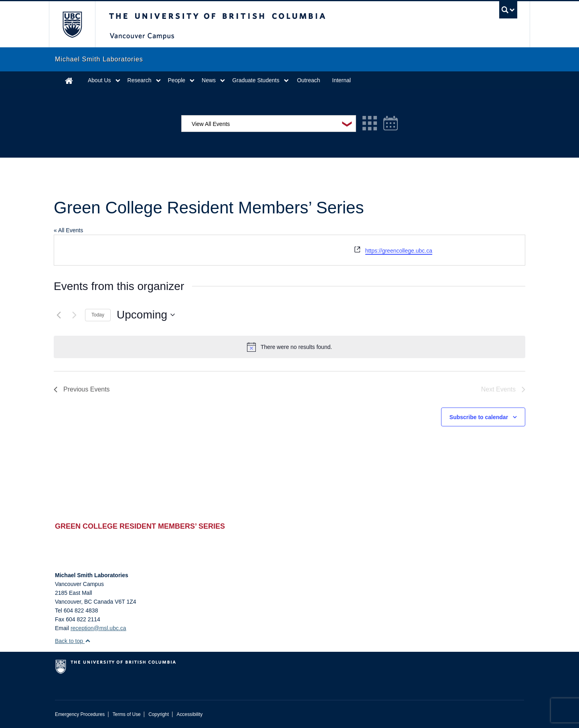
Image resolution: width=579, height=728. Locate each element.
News (209, 80)
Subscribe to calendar (479, 417)
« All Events (68, 230)
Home (69, 80)
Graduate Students (256, 80)
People (177, 80)
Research (140, 80)
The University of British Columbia (72, 24)
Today (98, 315)
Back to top (73, 641)
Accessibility (189, 714)
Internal (341, 80)
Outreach (309, 80)
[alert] (289, 347)
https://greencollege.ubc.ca (399, 251)
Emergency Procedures (80, 714)
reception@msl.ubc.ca (98, 628)
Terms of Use (127, 714)
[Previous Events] (59, 315)
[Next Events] (74, 315)
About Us (99, 80)
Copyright (159, 714)
